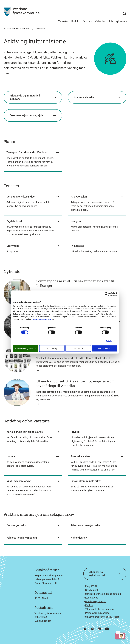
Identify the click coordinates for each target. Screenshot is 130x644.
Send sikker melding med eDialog (103, 594)
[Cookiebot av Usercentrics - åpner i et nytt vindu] (107, 294)
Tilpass (78, 348)
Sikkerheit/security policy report (102, 617)
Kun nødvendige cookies (26, 348)
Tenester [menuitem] (63, 21)
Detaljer (109, 341)
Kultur (19, 28)
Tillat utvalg (52, 348)
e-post (95, 590)
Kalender (100, 21)
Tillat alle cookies (104, 348)
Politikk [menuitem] (76, 21)
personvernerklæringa (42, 319)
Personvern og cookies (97, 613)
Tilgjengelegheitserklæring (99, 609)
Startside (7, 28)
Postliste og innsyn (96, 601)
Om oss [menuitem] (87, 21)
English (89, 605)
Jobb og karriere (118, 21)
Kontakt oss (92, 598)
